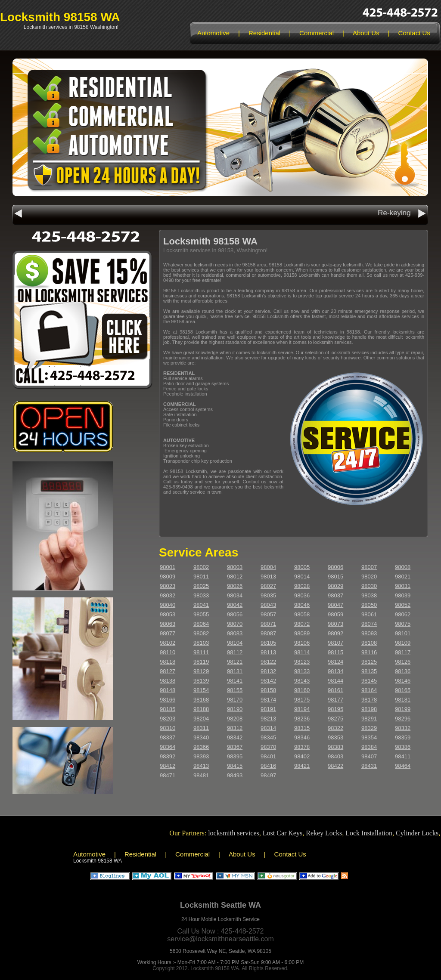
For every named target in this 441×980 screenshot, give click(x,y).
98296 (403, 719)
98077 (168, 633)
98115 (335, 652)
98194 (302, 709)
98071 (268, 624)
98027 (268, 586)
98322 (335, 728)
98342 (235, 737)
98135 (369, 671)
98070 (235, 624)
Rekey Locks (328, 833)
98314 (268, 728)
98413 (201, 766)
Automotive (213, 33)
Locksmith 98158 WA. (215, 968)
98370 (268, 747)
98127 (168, 671)
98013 (268, 577)
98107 (335, 643)
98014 (302, 577)
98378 (302, 747)
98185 (168, 709)
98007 (369, 567)
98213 (268, 719)
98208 (235, 719)
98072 (302, 624)
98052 (403, 605)
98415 (235, 766)
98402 (302, 756)
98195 (335, 709)
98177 (335, 700)
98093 (369, 633)
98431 (369, 766)
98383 (335, 747)
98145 (369, 681)
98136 (403, 671)
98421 (302, 766)
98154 (201, 690)
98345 (268, 737)
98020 (369, 577)
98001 (168, 567)
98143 (302, 681)
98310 (168, 728)
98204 (201, 719)
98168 (201, 700)
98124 (335, 662)
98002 (201, 567)
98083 (235, 633)
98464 (403, 766)
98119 (201, 662)
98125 (369, 662)
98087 (268, 633)
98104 (235, 643)
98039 (403, 595)
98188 (201, 709)
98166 (168, 700)
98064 (201, 624)
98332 (403, 728)
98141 (235, 681)
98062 (403, 614)
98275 (335, 719)
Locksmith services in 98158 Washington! (71, 27)
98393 (201, 756)
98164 (369, 690)
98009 (168, 577)
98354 (369, 737)
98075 (403, 624)
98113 (268, 652)
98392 (168, 756)
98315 (302, 728)
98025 (201, 586)
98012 (235, 577)
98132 (268, 671)
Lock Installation (373, 833)
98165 (403, 690)
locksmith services (238, 833)
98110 (168, 652)
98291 (369, 719)
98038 (369, 595)
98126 (403, 662)
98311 (201, 728)
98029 (335, 586)
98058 (302, 614)
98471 (168, 775)
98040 (168, 605)
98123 (302, 662)
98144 (335, 681)
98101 (403, 633)
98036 (302, 595)
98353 (335, 737)
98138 (168, 681)
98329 (369, 728)
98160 (302, 690)
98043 (268, 605)
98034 (235, 595)
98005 (302, 567)
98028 (302, 586)
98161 (335, 690)
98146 (403, 681)
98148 (168, 690)
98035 (268, 595)
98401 (268, 756)
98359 (403, 737)
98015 (335, 577)
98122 (268, 662)
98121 (235, 662)
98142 (268, 681)
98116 (369, 652)
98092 (335, 633)
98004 (268, 567)
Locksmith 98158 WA (60, 17)
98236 (302, 719)
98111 (201, 652)
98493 (235, 775)
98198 (369, 709)
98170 (235, 700)
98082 (201, 633)
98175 (302, 700)
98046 (302, 605)
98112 (235, 652)
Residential (264, 33)
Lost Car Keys (286, 833)
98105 (268, 643)
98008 (403, 567)
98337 (168, 737)
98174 (268, 700)
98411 (403, 756)
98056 (235, 614)
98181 (403, 700)
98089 (302, 633)
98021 (403, 577)
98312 (235, 728)
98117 (403, 652)
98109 (403, 643)
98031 (403, 586)
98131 (235, 671)
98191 (268, 709)
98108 (369, 643)
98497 (268, 775)
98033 (201, 595)
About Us (366, 33)
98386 (403, 747)
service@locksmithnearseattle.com (220, 939)
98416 (268, 766)
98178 (369, 700)
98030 (369, 586)
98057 (268, 614)
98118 (168, 662)
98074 (369, 624)
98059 (335, 614)
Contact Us (414, 33)
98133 (302, 671)
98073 (335, 624)
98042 (235, 605)
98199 (403, 709)
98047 (335, 605)
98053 (168, 614)
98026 (235, 586)
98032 (168, 595)
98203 (168, 719)
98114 (302, 652)
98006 (335, 567)
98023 (168, 586)
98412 (168, 766)
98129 (201, 671)
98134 (335, 671)
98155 (235, 690)
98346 (302, 737)
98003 (235, 567)
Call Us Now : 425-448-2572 (221, 931)
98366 (201, 747)
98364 (168, 747)
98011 (201, 577)
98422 (335, 766)
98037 (335, 595)
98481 (201, 775)
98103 (201, 643)
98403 (335, 756)
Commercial (317, 33)
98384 (369, 747)
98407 (369, 756)
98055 (201, 614)
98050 (369, 605)
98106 (302, 643)
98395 (235, 756)
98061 (369, 614)
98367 (235, 747)
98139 (201, 681)
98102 (168, 643)
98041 (201, 605)
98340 (201, 737)
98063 (168, 624)
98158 (268, 690)
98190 (235, 709)
